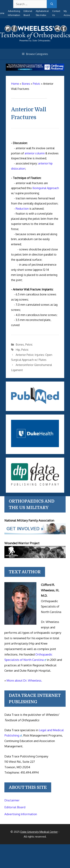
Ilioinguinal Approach (46, 188)
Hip (18, 350)
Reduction (22, 209)
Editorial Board (15, 807)
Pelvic (29, 345)
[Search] (52, 4)
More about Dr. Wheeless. (24, 680)
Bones (20, 345)
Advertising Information (21, 814)
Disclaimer (12, 800)
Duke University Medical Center (39, 832)
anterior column (35, 153)
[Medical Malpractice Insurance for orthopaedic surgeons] (35, 70)
